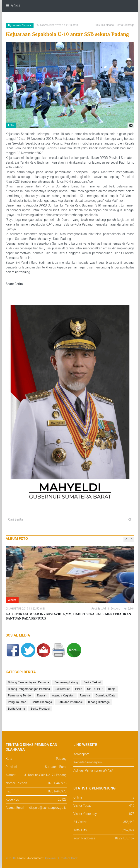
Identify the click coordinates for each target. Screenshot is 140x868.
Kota (9, 759)
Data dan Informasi (70, 702)
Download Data (105, 695)
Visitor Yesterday (85, 814)
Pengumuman (17, 702)
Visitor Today (82, 806)
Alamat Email (15, 808)
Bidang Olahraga (99, 702)
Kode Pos (12, 799)
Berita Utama (16, 709)
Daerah (42, 695)
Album (12, 600)
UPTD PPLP (95, 689)
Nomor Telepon (16, 783)
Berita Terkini (92, 682)
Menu (15, 6)
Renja (112, 689)
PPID (78, 689)
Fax (8, 791)
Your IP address (84, 838)
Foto (11, 125)
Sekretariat (63, 689)
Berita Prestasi (40, 709)
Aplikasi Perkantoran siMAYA (93, 770)
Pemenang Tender (20, 695)
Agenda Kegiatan (63, 695)
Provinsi (11, 767)
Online (78, 797)
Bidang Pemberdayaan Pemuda (28, 682)
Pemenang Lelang (66, 682)
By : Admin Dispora (20, 25)
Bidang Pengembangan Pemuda (29, 689)
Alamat (11, 775)
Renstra (85, 695)
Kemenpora (81, 754)
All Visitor (80, 822)
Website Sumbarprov (88, 762)
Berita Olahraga (42, 702)
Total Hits (80, 830)
